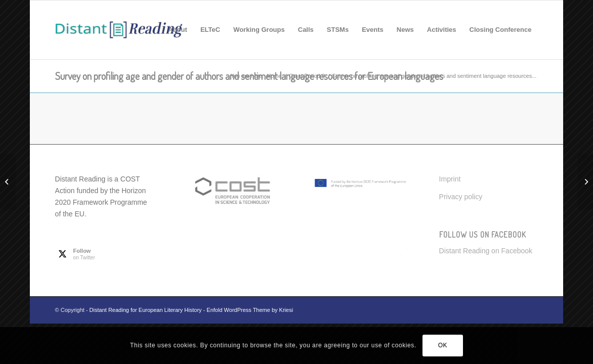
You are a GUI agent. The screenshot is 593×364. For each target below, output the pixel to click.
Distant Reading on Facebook (486, 251)
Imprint (450, 179)
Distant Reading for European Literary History (146, 310)
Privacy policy (461, 197)
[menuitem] (178, 30)
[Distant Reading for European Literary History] (119, 30)
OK (443, 345)
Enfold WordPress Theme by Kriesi (250, 310)
